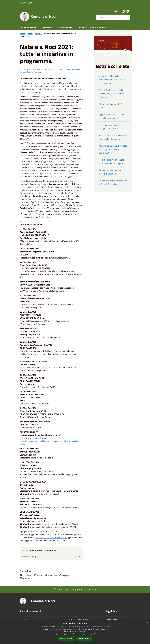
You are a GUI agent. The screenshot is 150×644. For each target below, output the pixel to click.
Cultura (23, 72)
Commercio (51, 69)
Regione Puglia (26, 2)
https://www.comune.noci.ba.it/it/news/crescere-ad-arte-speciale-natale (50, 443)
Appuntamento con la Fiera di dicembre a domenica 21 (112, 116)
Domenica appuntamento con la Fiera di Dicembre (112, 172)
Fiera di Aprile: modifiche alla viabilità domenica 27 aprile (112, 162)
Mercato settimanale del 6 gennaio (110, 106)
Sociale (30, 72)
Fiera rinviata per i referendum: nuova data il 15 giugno (112, 137)
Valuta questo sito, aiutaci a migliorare (75, 589)
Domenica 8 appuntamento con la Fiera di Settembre (113, 182)
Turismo (38, 34)
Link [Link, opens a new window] (97, 634)
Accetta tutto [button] (66, 639)
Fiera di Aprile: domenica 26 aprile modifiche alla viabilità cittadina (111, 94)
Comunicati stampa (73, 69)
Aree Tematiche (65, 27)
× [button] (147, 622)
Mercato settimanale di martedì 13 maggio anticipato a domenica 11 (113, 149)
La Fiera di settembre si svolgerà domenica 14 (109, 127)
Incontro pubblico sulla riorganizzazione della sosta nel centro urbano (113, 80)
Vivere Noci (47, 27)
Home (23, 34)
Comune (60, 69)
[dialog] (75, 632)
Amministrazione (28, 27)
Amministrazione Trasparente (92, 27)
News (30, 34)
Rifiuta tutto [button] (84, 639)
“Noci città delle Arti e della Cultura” (51, 538)
